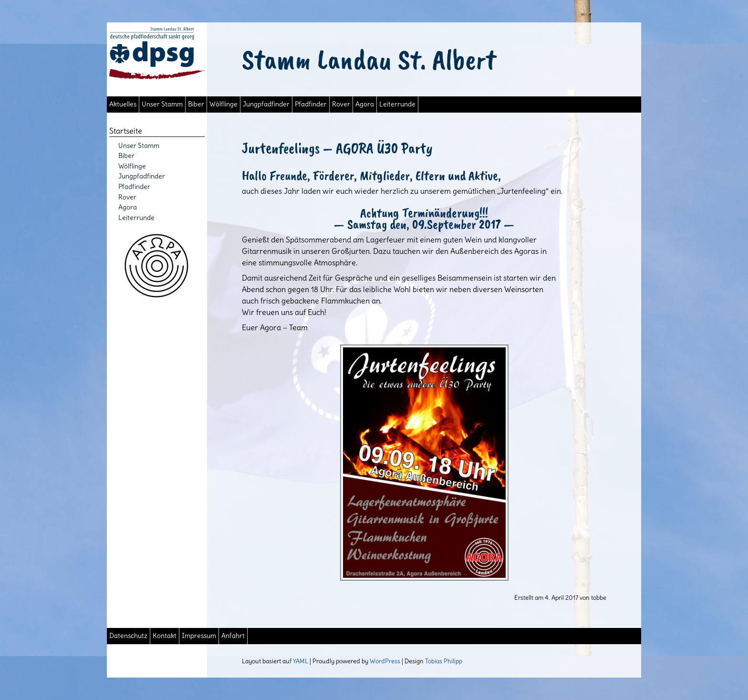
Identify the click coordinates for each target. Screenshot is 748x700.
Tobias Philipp (444, 661)
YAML (301, 661)
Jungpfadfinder (266, 104)
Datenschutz (128, 636)
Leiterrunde (397, 104)
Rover (341, 104)
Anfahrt (233, 636)
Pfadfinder (311, 104)
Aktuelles (123, 104)
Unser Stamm (162, 104)
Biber (196, 104)
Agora (365, 104)
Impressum (199, 636)
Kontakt (165, 636)
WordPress (385, 661)
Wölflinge (223, 104)
